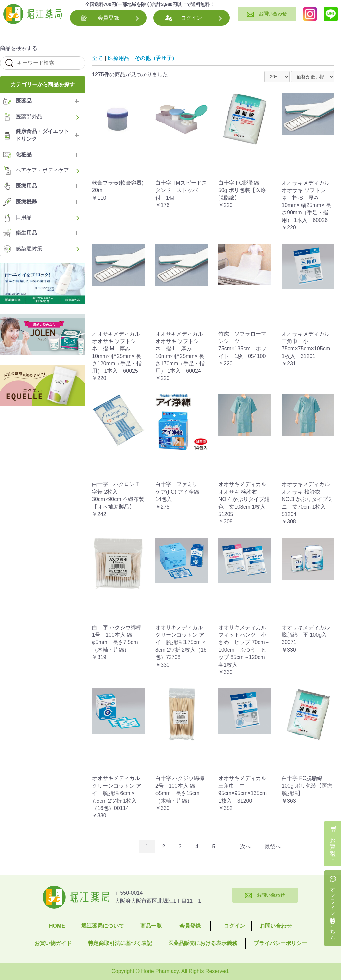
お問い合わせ (276, 926)
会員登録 (108, 18)
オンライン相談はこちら (333, 911)
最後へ (273, 846)
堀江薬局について (103, 926)
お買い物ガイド (53, 943)
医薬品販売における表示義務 (203, 943)
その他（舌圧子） (156, 58)
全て (97, 58)
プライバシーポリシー (280, 943)
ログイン (191, 18)
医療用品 (119, 58)
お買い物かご (333, 846)
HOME (57, 926)
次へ (245, 846)
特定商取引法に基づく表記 (120, 943)
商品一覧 (151, 926)
